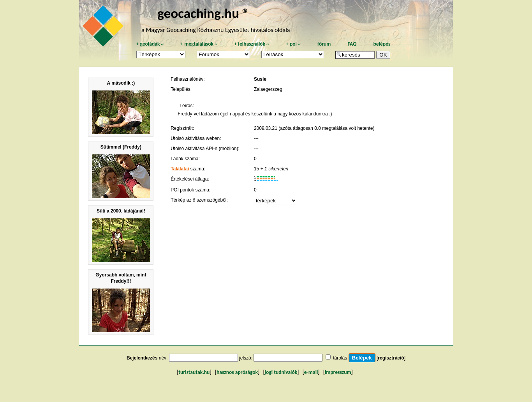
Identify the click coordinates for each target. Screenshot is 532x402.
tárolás (340, 358)
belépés (382, 44)
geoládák (150, 44)
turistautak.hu (194, 372)
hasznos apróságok (237, 372)
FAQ (352, 44)
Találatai (180, 169)
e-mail (311, 372)
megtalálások (199, 44)
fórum (324, 44)
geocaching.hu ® (203, 13)
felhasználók (252, 44)
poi (293, 44)
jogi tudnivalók (281, 372)
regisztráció (391, 358)
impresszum (338, 372)
